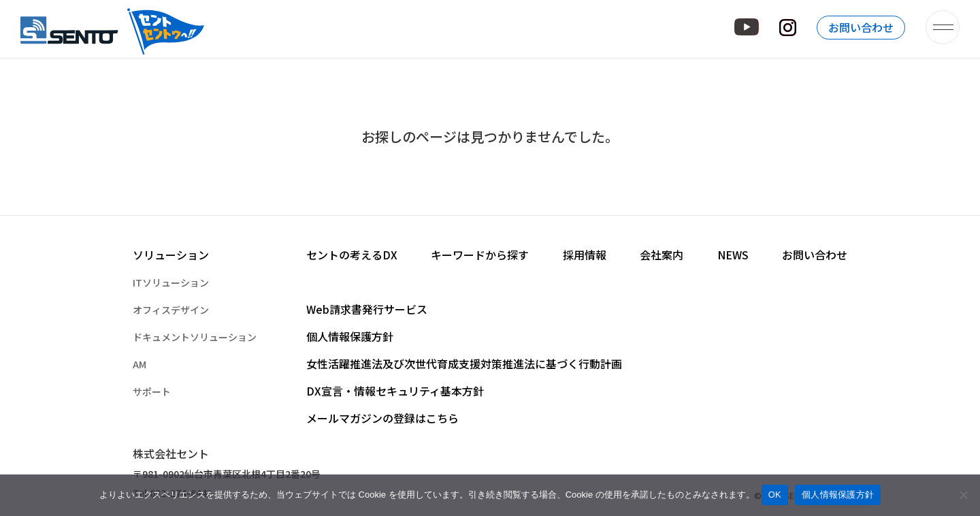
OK (775, 495)
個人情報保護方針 (838, 495)
